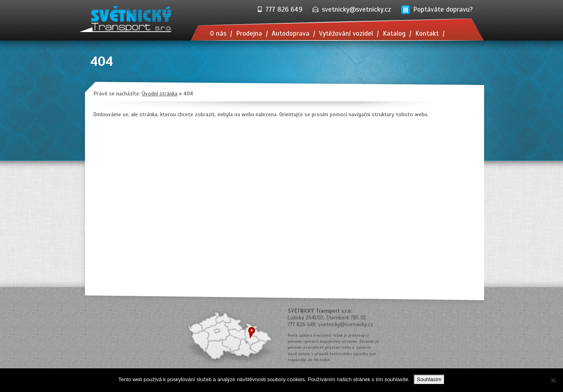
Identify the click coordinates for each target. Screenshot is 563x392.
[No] (553, 380)
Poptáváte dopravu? (443, 9)
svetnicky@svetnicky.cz (356, 9)
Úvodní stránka (160, 94)
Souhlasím (429, 379)
